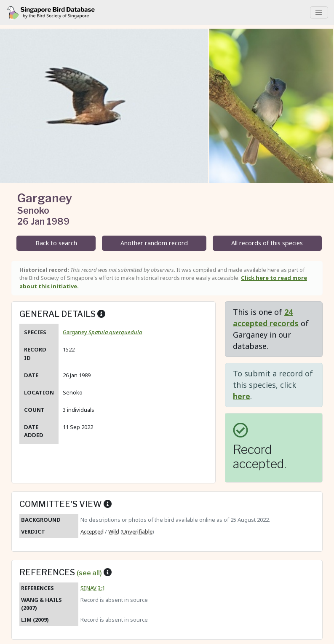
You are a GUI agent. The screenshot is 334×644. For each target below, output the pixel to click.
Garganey (102, 332)
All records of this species (267, 243)
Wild (114, 531)
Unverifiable (137, 531)
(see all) (89, 573)
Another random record (154, 243)
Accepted (92, 531)
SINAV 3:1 (93, 588)
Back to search (56, 243)
